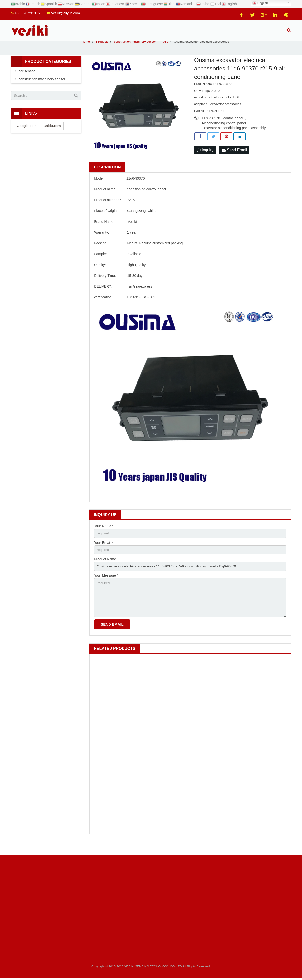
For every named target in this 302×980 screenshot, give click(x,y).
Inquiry (205, 159)
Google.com (27, 134)
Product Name (105, 568)
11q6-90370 (211, 127)
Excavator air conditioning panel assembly (234, 137)
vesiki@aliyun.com (66, 13)
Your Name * (104, 534)
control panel (233, 127)
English (260, 3)
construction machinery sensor (42, 88)
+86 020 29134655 (29, 13)
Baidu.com (52, 134)
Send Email (234, 159)
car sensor (27, 80)
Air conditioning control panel (224, 132)
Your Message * (106, 586)
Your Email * (103, 551)
